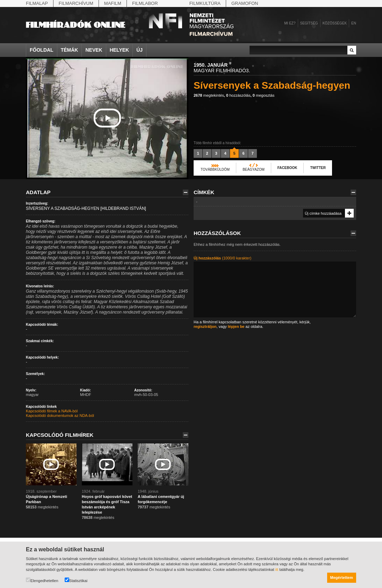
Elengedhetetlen (42, 580)
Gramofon (245, 3)
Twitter (318, 168)
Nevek (94, 50)
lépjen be (236, 326)
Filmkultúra (205, 3)
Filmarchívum (76, 3)
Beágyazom (254, 170)
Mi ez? (290, 23)
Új (139, 50)
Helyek (120, 50)
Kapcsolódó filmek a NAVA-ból (52, 411)
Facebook (287, 168)
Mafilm (113, 3)
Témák (70, 50)
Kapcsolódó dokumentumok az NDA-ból (60, 416)
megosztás (264, 95)
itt (277, 569)
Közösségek (335, 23)
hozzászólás (238, 95)
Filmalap (37, 3)
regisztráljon (205, 326)
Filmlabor (145, 3)
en (354, 23)
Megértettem (342, 578)
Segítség (309, 23)
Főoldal (42, 50)
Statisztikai (76, 580)
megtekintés (209, 95)
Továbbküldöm (215, 170)
